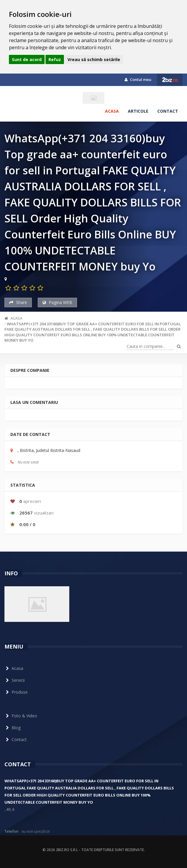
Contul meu (138, 79)
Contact (168, 111)
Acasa (112, 111)
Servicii (15, 680)
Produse (16, 692)
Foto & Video (21, 716)
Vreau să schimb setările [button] (94, 59)
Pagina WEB (57, 302)
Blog (12, 728)
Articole (138, 111)
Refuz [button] (55, 59)
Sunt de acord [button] (27, 59)
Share (18, 302)
